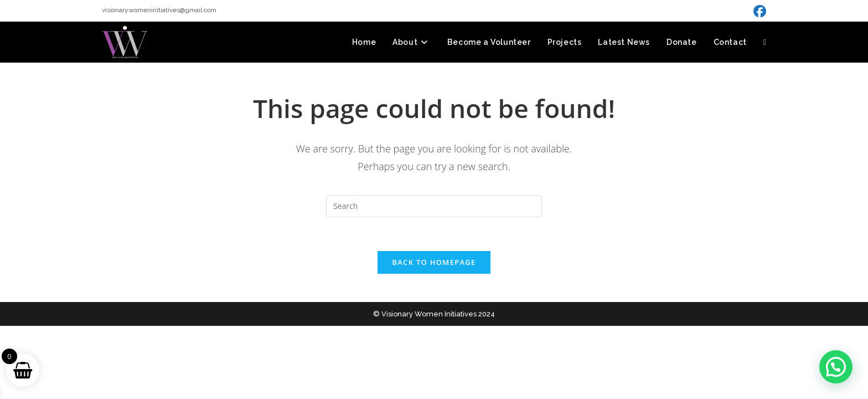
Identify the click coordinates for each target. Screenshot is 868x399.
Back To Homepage (434, 262)
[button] (836, 367)
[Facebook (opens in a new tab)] (758, 11)
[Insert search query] (434, 206)
